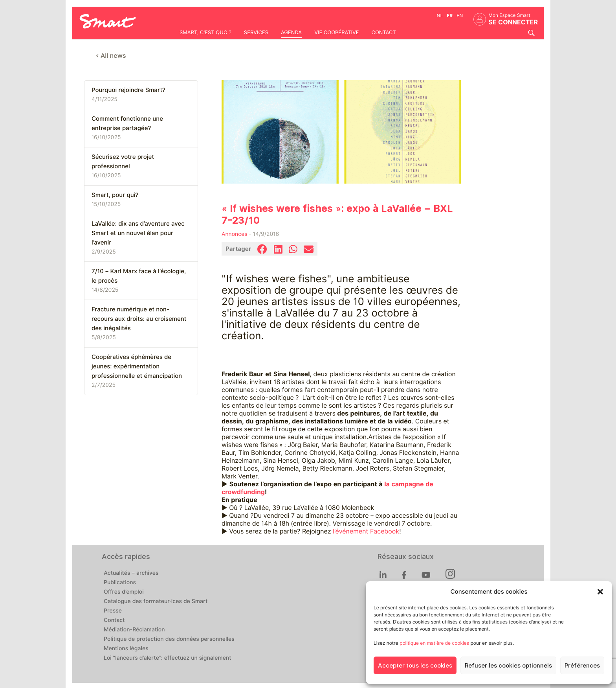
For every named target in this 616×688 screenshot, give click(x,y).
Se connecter (513, 22)
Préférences (582, 666)
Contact (383, 33)
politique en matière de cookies (434, 643)
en (460, 16)
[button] (600, 592)
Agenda (291, 33)
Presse (113, 611)
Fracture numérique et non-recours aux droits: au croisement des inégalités (139, 319)
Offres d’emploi (124, 592)
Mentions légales (126, 649)
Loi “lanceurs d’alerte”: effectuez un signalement (168, 658)
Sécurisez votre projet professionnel (123, 162)
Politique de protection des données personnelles (169, 639)
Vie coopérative (336, 33)
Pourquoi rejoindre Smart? (128, 90)
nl (440, 16)
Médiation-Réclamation (134, 630)
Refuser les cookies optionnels (508, 666)
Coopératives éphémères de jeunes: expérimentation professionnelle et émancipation (137, 366)
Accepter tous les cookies (415, 666)
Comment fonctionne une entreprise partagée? (127, 123)
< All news (111, 56)
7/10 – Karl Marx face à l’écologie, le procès (139, 276)
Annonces (235, 234)
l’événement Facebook (366, 531)
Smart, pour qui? (115, 195)
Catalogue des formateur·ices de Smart (156, 602)
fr (450, 16)
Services (256, 33)
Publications (120, 583)
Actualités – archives (131, 573)
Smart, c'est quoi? (205, 33)
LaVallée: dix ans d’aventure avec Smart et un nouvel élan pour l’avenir (138, 233)
